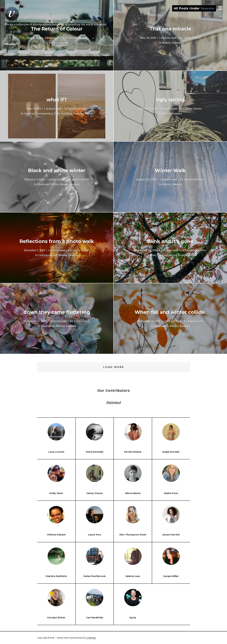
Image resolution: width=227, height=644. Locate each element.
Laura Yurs (95, 535)
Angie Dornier (171, 452)
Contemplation (48, 255)
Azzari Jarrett (171, 535)
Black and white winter (57, 171)
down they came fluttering (57, 312)
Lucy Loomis (82, 321)
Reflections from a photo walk (57, 241)
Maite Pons (171, 493)
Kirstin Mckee (78, 38)
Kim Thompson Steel (133, 535)
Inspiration (48, 326)
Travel (64, 42)
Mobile (166, 42)
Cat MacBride (95, 617)
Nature (162, 255)
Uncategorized (187, 255)
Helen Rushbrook (95, 576)
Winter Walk (170, 171)
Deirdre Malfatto (194, 179)
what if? (57, 100)
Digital (166, 184)
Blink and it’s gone (170, 241)
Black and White (48, 184)
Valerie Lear (195, 321)
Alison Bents (133, 493)
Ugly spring (170, 100)
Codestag (91, 638)
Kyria (133, 617)
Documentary (44, 113)
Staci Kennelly (95, 452)
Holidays (67, 113)
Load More (114, 367)
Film (57, 113)
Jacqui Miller (171, 576)
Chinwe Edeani (56, 535)
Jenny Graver (192, 38)
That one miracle (170, 29)
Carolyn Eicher (78, 108)
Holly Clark (56, 493)
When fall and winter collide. (170, 312)
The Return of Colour (57, 29)
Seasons (54, 42)
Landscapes (162, 326)
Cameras (29, 113)
